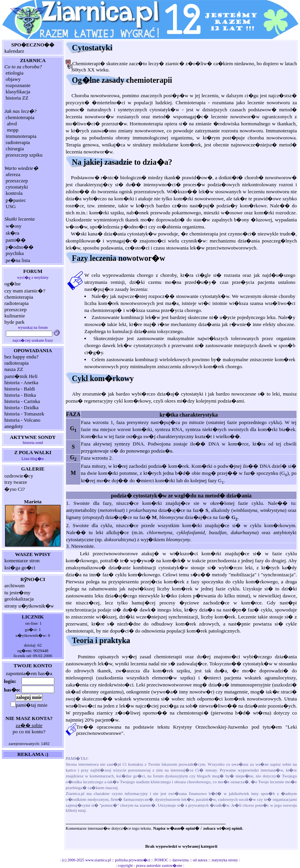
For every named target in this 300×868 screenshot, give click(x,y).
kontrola (14, 193)
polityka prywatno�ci (132, 860)
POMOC (161, 860)
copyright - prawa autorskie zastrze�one (150, 865)
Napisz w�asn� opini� (176, 828)
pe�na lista (18, 260)
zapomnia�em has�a (29, 673)
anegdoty (14, 426)
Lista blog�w (33, 459)
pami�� (16, 240)
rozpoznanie (18, 85)
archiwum (14, 585)
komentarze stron (22, 561)
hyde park (14, 322)
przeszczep (17, 181)
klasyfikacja (18, 92)
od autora (200, 860)
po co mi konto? (29, 732)
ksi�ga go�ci (20, 568)
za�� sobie (29, 725)
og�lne (12, 284)
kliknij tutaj (76, 810)
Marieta (33, 502)
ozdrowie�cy (19, 476)
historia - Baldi (20, 389)
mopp (13, 130)
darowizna (180, 860)
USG (11, 206)
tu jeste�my (17, 593)
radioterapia (18, 142)
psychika (15, 253)
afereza (13, 174)
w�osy (14, 226)
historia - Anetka (21, 382)
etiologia (15, 73)
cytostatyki (17, 187)
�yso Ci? (14, 489)
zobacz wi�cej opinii (223, 828)
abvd (12, 124)
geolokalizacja (19, 599)
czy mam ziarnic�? (25, 291)
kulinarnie (15, 316)
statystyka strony (225, 860)
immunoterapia (21, 136)
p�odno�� (20, 247)
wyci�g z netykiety (33, 277)
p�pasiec (16, 200)
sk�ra (13, 233)
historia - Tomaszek (24, 414)
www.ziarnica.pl (98, 860)
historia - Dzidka (21, 407)
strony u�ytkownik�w (29, 606)
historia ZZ (17, 98)
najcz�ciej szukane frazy (33, 340)
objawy (13, 79)
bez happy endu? (21, 357)
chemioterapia (20, 117)
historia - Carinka (22, 401)
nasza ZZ (14, 369)
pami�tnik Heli (21, 376)
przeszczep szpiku (24, 155)
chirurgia (15, 149)
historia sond (33, 443)
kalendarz (14, 51)
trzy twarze (16, 482)
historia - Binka (20, 395)
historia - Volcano (22, 420)
